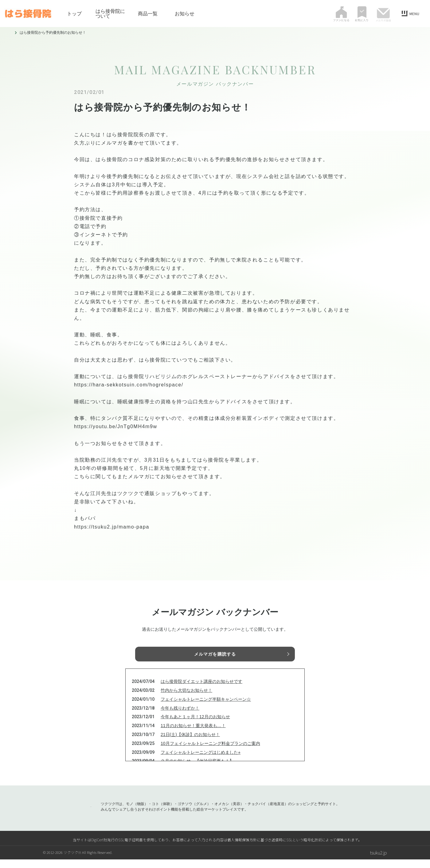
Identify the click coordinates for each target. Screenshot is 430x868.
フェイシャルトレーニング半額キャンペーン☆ (206, 707)
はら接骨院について (110, 14)
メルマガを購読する (215, 655)
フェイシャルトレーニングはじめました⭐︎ (201, 761)
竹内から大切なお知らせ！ (186, 699)
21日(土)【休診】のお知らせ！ (190, 743)
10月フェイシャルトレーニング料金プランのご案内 (210, 752)
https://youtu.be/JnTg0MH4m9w (116, 426)
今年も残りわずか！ (180, 716)
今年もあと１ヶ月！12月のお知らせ (195, 725)
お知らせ (185, 14)
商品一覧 (148, 14)
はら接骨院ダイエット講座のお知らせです (201, 690)
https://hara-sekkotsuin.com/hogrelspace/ (129, 385)
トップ (74, 14)
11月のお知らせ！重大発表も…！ (193, 734)
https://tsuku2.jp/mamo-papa (112, 527)
